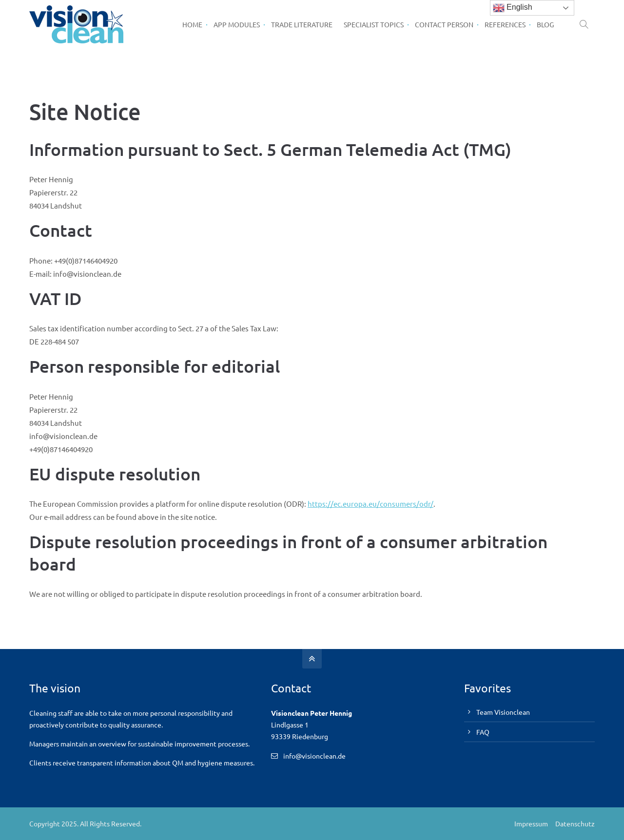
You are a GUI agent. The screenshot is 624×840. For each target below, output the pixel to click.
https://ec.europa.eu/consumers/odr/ (370, 504)
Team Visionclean (503, 712)
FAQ (483, 732)
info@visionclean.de (314, 756)
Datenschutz (575, 823)
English (513, 8)
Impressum (531, 823)
